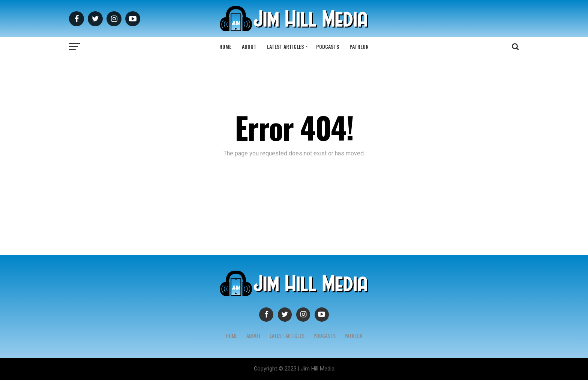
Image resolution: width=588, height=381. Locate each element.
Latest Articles (285, 46)
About (249, 46)
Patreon (359, 46)
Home (225, 46)
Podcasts (328, 46)
